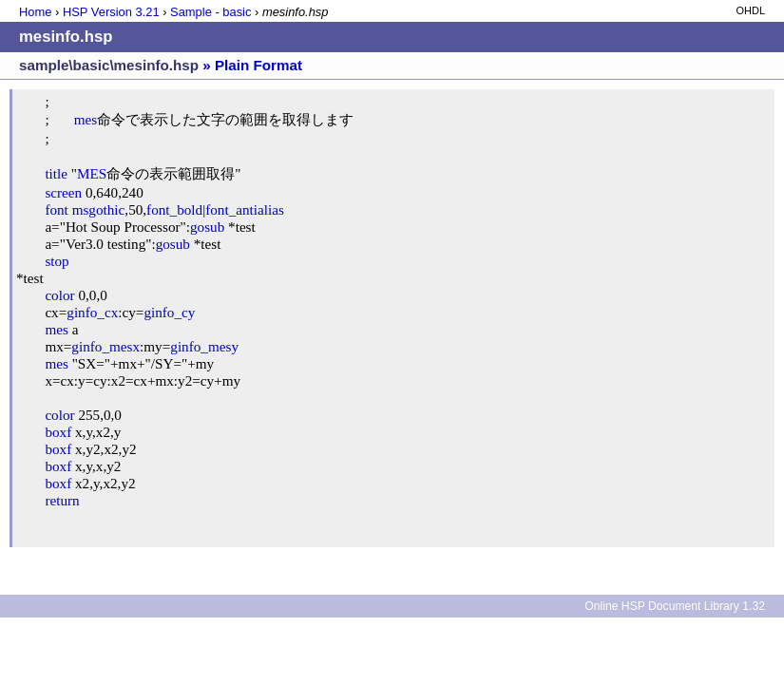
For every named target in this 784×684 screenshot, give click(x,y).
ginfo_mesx (105, 346)
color (59, 295)
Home (35, 12)
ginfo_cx (92, 312)
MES (92, 173)
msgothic (99, 209)
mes (86, 119)
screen (63, 192)
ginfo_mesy (204, 346)
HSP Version (111, 12)
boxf (58, 432)
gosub (207, 227)
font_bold (174, 209)
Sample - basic (210, 12)
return (62, 500)
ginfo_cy (169, 312)
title (56, 173)
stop (57, 261)
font (56, 209)
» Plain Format (252, 65)
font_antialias (245, 209)
